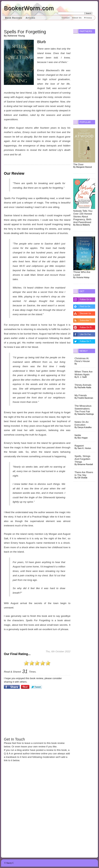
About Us (77, 18)
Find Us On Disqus (87, 306)
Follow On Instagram (87, 300)
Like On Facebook (87, 334)
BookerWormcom (29, 8)
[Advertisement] (37, 713)
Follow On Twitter (87, 341)
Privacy (88, 18)
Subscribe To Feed (87, 320)
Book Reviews (14, 18)
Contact (66, 18)
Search (88, 13)
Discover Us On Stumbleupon (87, 313)
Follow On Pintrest (87, 327)
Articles (30, 18)
